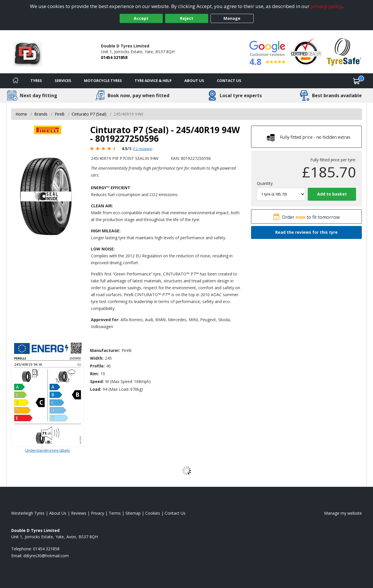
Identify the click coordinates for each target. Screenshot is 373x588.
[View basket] (357, 81)
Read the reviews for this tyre (306, 232)
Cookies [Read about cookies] (153, 513)
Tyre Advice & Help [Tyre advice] (153, 81)
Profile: (97, 366)
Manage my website (343, 513)
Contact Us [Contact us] (229, 81)
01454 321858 (114, 57)
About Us (194, 81)
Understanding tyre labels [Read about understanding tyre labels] (48, 450)
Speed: (97, 381)
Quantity (265, 183)
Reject (187, 18)
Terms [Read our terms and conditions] (115, 513)
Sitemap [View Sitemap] (133, 513)
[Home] (16, 81)
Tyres (36, 81)
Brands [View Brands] (41, 114)
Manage (232, 18)
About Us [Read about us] (58, 513)
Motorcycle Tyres (103, 81)
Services (63, 81)
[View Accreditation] (306, 51)
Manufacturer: (105, 350)
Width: (97, 358)
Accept (141, 18)
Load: (96, 389)
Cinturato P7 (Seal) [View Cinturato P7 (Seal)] (89, 114)
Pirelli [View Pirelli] (60, 114)
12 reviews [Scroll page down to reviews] (142, 149)
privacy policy (326, 6)
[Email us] (46, 556)
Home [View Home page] (21, 114)
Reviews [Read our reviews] (79, 513)
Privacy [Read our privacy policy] (97, 513)
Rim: (94, 374)
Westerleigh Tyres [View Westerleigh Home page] (28, 513)
